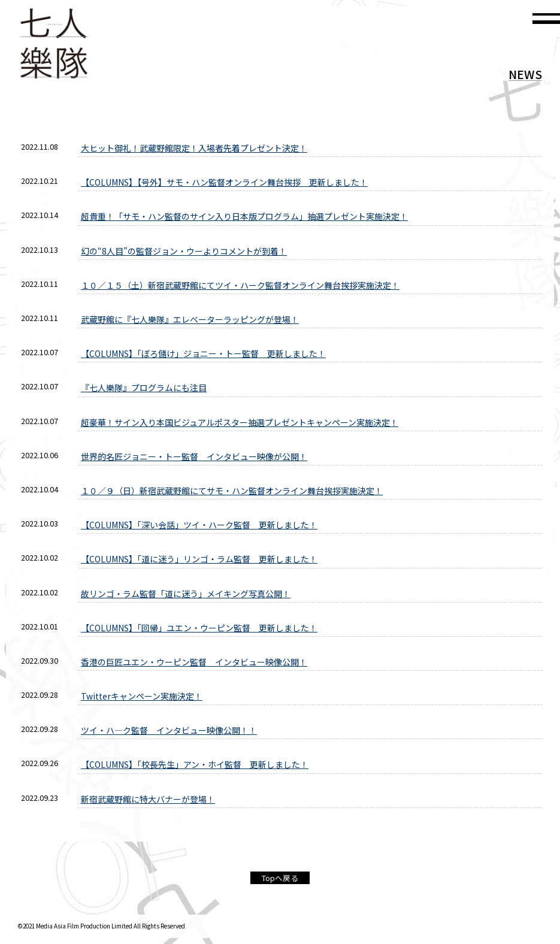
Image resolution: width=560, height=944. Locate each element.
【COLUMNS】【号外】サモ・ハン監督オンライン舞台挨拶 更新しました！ (224, 182)
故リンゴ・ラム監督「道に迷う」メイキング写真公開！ (186, 594)
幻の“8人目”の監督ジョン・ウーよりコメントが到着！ (184, 251)
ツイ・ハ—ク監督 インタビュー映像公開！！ (169, 730)
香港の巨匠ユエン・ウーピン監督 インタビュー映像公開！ (194, 662)
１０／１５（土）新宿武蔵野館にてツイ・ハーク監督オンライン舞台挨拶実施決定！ (240, 285)
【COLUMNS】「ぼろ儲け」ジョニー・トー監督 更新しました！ (203, 353)
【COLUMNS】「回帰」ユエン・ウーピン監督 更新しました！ (199, 628)
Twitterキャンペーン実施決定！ (142, 696)
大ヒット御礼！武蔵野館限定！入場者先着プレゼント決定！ (194, 148)
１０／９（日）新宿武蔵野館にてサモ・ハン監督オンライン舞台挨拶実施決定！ (232, 491)
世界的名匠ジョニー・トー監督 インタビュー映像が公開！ (194, 456)
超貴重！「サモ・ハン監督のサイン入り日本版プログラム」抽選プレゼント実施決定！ (244, 216)
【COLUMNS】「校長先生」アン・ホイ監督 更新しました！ (195, 764)
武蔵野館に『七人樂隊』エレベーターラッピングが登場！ (190, 319)
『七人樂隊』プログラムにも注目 (144, 388)
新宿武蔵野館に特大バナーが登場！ (148, 799)
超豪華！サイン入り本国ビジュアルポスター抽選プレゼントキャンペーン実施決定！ (240, 422)
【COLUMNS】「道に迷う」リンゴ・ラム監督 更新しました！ (199, 559)
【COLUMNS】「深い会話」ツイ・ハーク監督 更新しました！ (199, 525)
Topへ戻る (280, 878)
